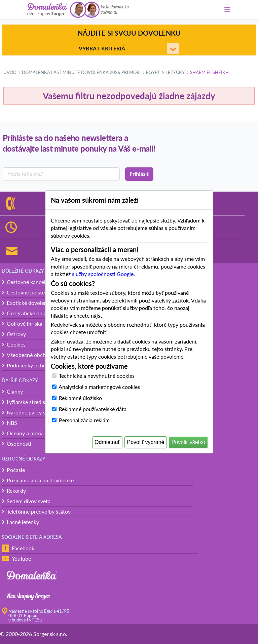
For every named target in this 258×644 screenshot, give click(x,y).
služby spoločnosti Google (103, 274)
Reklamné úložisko (80, 398)
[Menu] (227, 10)
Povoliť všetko (188, 442)
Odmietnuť (107, 442)
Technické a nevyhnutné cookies (97, 376)
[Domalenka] (47, 10)
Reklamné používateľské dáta (93, 409)
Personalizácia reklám (84, 420)
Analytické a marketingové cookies (99, 387)
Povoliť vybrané (146, 442)
